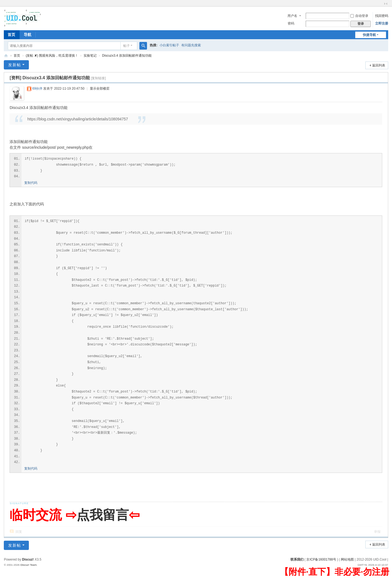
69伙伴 (37, 89)
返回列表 (379, 65)
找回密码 (382, 16)
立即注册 (382, 23)
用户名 (292, 16)
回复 (19, 532)
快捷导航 (369, 35)
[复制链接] (98, 78)
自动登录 (359, 16)
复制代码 (31, 183)
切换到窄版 (386, 4)
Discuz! (28, 559)
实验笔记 (90, 56)
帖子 (127, 46)
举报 (377, 532)
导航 (27, 35)
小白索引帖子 (169, 45)
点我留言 (103, 515)
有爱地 (6, 56)
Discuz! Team (29, 565)
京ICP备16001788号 (321, 559)
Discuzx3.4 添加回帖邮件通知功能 (127, 56)
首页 (11, 35)
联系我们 (297, 559)
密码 (291, 23)
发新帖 (15, 65)
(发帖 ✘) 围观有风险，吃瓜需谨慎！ (52, 56)
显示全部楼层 (100, 89)
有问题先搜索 (191, 45)
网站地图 (347, 559)
